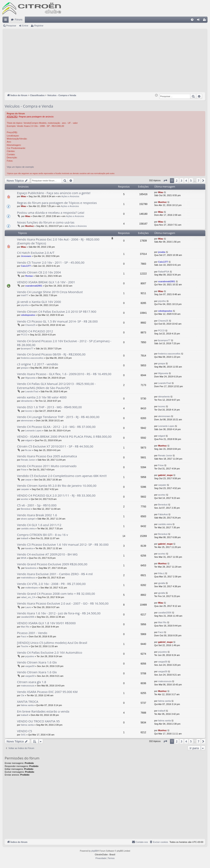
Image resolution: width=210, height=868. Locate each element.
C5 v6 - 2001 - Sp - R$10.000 (37, 505)
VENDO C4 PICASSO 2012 (35, 331)
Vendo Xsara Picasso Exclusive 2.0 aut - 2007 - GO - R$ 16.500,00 (63, 603)
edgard (29, 440)
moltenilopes (32, 588)
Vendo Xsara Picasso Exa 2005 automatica (47, 456)
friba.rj (161, 573)
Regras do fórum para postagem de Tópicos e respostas (57, 203)
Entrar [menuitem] (199, 20)
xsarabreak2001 (34, 286)
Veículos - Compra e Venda (29, 106)
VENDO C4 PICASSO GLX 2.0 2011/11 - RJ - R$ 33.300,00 (56, 495)
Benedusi (26, 509)
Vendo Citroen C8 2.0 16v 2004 (39, 272)
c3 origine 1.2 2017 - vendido (38, 364)
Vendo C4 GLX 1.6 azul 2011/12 (39, 525)
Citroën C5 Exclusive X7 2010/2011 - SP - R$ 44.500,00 (55, 446)
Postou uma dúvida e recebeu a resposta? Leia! (51, 213)
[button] (165, 181)
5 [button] (191, 180)
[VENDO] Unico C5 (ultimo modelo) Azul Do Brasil (52, 643)
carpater (25, 489)
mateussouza (28, 686)
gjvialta (162, 583)
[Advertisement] (105, 62)
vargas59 (30, 666)
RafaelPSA (164, 272)
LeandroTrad (32, 391)
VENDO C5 (25, 731)
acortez (25, 499)
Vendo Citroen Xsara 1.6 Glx (37, 662)
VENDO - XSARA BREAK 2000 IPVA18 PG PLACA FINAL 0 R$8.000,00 (64, 436)
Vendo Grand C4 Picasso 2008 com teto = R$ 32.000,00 (56, 594)
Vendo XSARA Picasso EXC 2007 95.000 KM (47, 692)
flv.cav (28, 450)
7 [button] (199, 180)
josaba (162, 252)
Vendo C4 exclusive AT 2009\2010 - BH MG (47, 554)
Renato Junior (28, 460)
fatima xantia (27, 705)
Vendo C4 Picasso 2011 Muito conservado (47, 466)
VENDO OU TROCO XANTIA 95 (38, 721)
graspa (24, 368)
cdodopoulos (28, 315)
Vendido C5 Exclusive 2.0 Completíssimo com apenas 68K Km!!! (62, 476)
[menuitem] (192, 20)
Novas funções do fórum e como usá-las (46, 222)
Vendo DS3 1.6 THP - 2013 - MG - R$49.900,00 (49, 407)
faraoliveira (31, 568)
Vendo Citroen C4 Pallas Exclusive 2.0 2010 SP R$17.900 (57, 311)
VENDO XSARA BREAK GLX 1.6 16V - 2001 (46, 282)
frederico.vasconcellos (32, 358)
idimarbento (27, 401)
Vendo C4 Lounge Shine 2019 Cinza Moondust (50, 292)
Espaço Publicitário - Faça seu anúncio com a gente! (54, 193)
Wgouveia (30, 378)
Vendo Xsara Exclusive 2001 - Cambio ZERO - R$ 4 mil (55, 574)
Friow (24, 470)
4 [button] (186, 180)
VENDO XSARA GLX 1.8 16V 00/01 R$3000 (46, 623)
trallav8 (25, 538)
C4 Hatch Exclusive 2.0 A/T (36, 253)
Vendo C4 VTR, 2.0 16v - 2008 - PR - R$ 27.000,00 (51, 584)
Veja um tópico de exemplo (20, 167)
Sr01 (23, 735)
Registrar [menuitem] (205, 20)
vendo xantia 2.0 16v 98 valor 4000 (42, 397)
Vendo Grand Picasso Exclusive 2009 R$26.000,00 (52, 564)
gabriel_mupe (165, 475)
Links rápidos (6, 20)
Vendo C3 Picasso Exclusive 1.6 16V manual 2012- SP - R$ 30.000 (63, 544)
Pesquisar (11, 26)
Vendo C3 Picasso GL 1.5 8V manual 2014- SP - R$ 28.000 (57, 321)
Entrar (25, 26)
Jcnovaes (26, 256)
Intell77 (25, 295)
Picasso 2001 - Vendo (32, 633)
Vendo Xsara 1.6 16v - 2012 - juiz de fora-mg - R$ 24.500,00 (59, 613)
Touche (25, 646)
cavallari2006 (28, 617)
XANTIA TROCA (28, 702)
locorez (29, 411)
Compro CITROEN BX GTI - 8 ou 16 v (42, 535)
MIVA (24, 558)
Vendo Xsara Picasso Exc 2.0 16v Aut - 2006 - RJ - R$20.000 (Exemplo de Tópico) (58, 241)
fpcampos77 (27, 349)
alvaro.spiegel (28, 519)
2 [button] (177, 180)
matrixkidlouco (28, 578)
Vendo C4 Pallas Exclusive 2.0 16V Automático (50, 652)
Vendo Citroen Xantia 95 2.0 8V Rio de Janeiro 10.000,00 (57, 486)
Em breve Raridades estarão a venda (43, 711)
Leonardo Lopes (33, 431)
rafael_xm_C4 (28, 597)
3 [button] (181, 180)
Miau (23, 196)
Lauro (28, 607)
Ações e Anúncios (70, 196)
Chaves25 (30, 325)
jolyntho (25, 305)
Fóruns (19, 20)
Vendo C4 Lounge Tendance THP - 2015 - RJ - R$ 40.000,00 (58, 417)
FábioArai (163, 514)
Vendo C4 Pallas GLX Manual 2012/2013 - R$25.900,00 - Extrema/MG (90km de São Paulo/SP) (56, 386)
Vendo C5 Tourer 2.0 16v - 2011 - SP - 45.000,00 (51, 262)
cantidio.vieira (28, 528)
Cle (23, 695)
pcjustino (30, 656)
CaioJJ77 (26, 266)
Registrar (39, 26)
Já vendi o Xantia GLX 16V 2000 (39, 302)
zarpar (28, 480)
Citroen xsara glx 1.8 (32, 682)
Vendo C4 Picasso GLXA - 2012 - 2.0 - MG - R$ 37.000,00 (56, 427)
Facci (24, 636)
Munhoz (162, 202)
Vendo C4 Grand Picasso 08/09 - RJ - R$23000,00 (51, 354)
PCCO (24, 335)
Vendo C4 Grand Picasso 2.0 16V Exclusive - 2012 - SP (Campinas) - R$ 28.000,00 (64, 343)
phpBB (94, 851)
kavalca (29, 548)
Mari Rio (25, 627)
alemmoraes (27, 421)
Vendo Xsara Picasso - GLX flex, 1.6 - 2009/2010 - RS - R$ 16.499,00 (64, 374)
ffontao (29, 276)
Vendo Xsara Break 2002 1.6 (37, 515)
